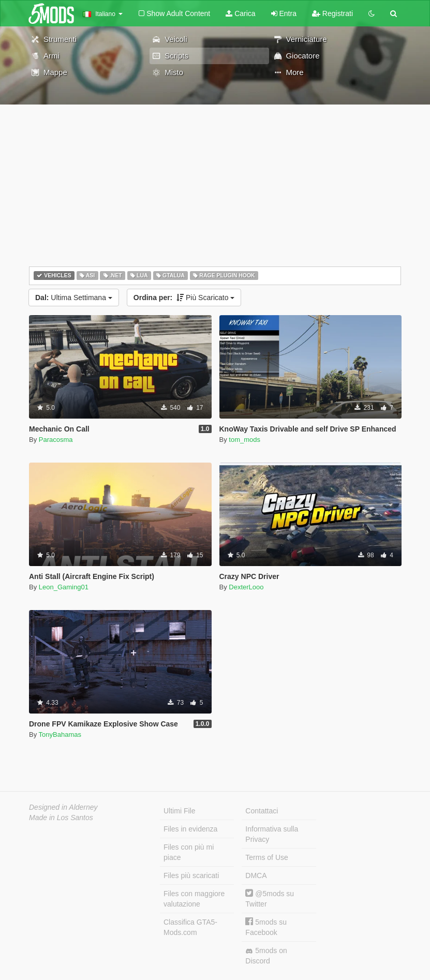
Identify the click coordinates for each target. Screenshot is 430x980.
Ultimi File (179, 811)
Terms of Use (266, 857)
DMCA (256, 875)
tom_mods (244, 440)
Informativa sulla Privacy (272, 834)
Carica (240, 13)
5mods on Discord (266, 956)
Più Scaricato (184, 298)
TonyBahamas (60, 734)
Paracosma (56, 440)
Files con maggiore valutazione (194, 899)
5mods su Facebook (266, 927)
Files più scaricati (191, 875)
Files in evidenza (190, 829)
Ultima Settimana (74, 298)
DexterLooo (246, 587)
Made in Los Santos (61, 818)
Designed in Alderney (63, 807)
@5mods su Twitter (270, 899)
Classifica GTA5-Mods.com (190, 927)
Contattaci (262, 811)
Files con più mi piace (189, 852)
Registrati (332, 13)
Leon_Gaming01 (64, 587)
